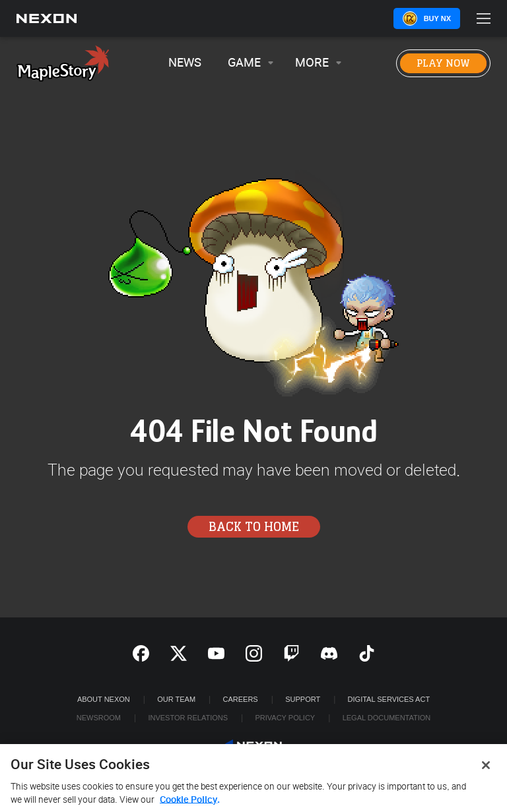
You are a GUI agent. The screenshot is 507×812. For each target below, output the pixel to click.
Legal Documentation (387, 718)
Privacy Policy (285, 718)
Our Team (176, 699)
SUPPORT (303, 699)
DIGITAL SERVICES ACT (389, 699)
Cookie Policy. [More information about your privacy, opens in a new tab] (190, 803)
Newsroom (99, 718)
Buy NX (437, 18)
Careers (241, 699)
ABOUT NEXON (104, 699)
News (185, 63)
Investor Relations (188, 718)
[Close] (486, 768)
